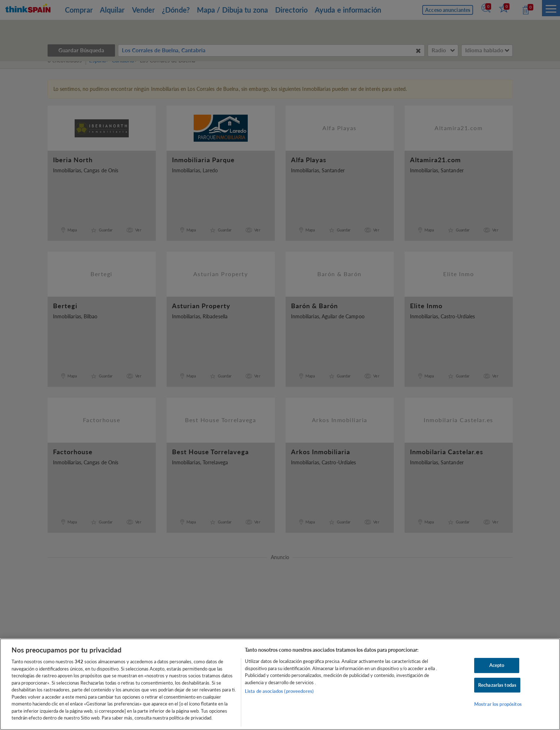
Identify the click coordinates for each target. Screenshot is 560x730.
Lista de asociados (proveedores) (279, 691)
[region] (280, 684)
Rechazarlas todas (497, 685)
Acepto (497, 665)
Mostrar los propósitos (498, 704)
